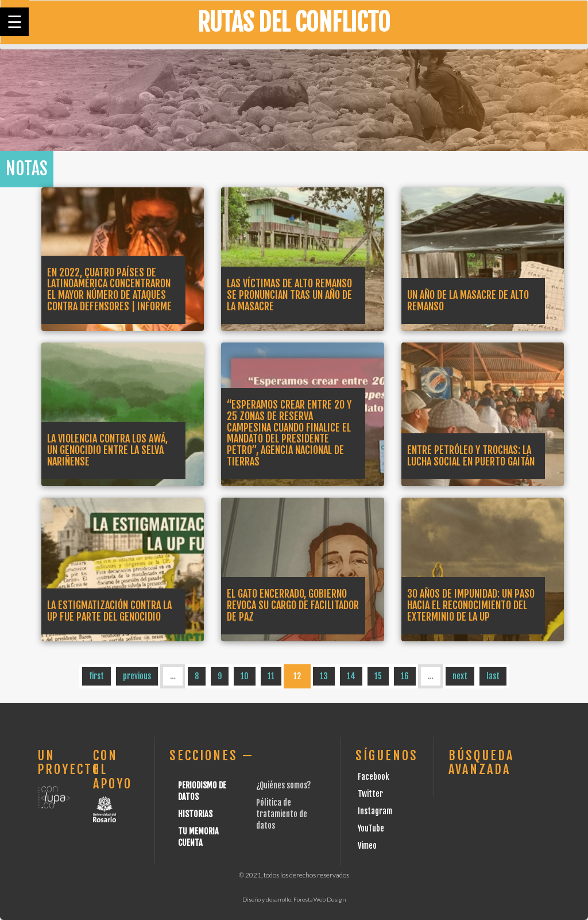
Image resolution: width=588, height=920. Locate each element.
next (460, 676)
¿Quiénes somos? (283, 785)
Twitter (370, 794)
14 (351, 676)
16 (405, 676)
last (493, 676)
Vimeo (367, 846)
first (96, 676)
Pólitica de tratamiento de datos (282, 814)
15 (378, 676)
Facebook (374, 777)
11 (271, 676)
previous (137, 676)
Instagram (375, 811)
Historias (195, 814)
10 (245, 676)
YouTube (371, 828)
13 (324, 676)
